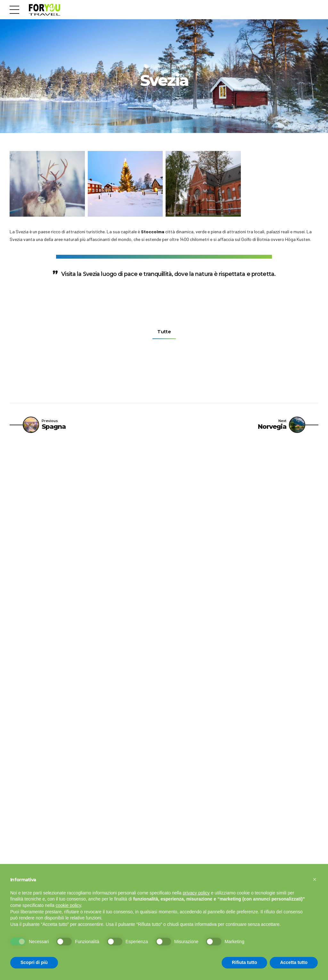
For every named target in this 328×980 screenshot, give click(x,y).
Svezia (178, 66)
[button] (315, 879)
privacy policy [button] (196, 893)
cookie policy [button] (68, 905)
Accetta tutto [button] (294, 962)
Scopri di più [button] (34, 962)
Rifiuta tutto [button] (245, 962)
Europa (158, 66)
